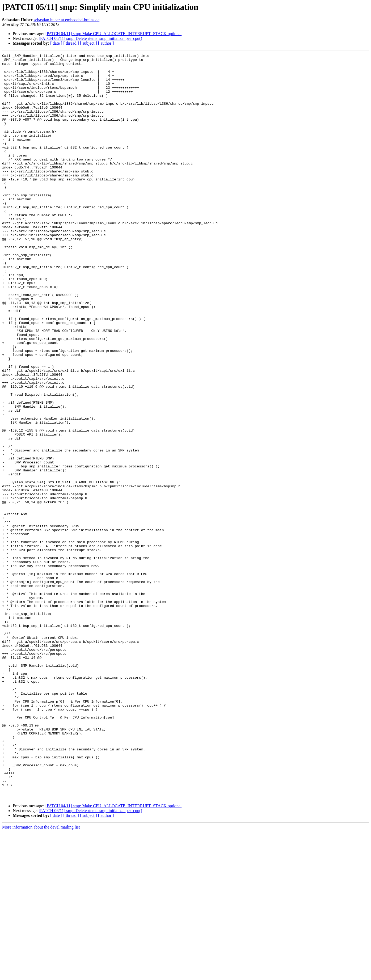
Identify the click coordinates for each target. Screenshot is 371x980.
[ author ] (106, 43)
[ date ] (56, 43)
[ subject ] (88, 43)
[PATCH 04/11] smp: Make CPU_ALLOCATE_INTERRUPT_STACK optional (114, 34)
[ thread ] (71, 43)
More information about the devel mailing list (41, 975)
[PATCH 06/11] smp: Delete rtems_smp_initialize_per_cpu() (90, 38)
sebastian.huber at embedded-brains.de (66, 20)
